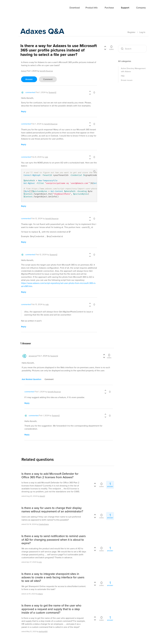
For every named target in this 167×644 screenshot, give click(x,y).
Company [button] (141, 8)
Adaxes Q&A (43, 31)
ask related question (32, 379)
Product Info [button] (92, 8)
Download (75, 8)
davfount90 (43, 631)
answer (29, 79)
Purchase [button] (109, 8)
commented (30, 92)
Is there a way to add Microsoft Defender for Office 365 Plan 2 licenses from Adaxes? (50, 476)
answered (33, 356)
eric (40, 562)
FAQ (123, 76)
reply (24, 112)
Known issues (127, 80)
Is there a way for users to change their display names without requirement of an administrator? (52, 510)
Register (131, 32)
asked (24, 71)
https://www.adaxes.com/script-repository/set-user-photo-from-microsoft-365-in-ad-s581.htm (59, 285)
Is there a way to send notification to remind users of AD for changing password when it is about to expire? (54, 540)
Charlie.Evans (44, 524)
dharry (40, 594)
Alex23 (42, 496)
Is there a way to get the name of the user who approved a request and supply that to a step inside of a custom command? (51, 609)
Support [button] (125, 8)
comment (48, 79)
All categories (125, 61)
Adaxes (27, 8)
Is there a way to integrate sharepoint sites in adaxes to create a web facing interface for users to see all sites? (53, 577)
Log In (142, 32)
